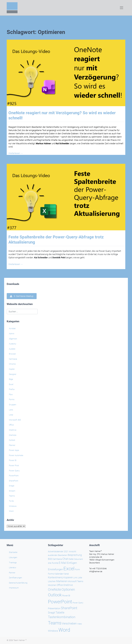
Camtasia (13, 359)
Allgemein (13, 339)
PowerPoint (14, 476)
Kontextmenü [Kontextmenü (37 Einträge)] (55, 577)
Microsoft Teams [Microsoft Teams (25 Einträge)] (76, 581)
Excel (11, 384)
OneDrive (13, 430)
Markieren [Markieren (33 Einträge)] (62, 581)
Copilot (12, 369)
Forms (12, 400)
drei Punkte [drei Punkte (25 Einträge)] (53, 563)
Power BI (13, 460)
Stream (12, 491)
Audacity (13, 344)
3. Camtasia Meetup (22, 296)
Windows (13, 506)
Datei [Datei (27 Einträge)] (71, 559)
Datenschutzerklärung (18, 583)
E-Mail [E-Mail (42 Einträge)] (63, 563)
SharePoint (14, 481)
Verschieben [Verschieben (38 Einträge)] (69, 624)
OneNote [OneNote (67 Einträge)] (54, 589)
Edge (11, 379)
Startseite (13, 552)
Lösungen (13, 557)
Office (11, 425)
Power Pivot (14, 466)
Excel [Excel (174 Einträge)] (69, 568)
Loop (11, 415)
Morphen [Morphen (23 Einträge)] (52, 585)
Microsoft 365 (15, 420)
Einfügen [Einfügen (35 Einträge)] (72, 563)
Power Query (14, 471)
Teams (12, 496)
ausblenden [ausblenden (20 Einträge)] (53, 555)
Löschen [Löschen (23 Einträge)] (52, 581)
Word (11, 511)
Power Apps (14, 450)
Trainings (13, 562)
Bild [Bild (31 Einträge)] (50, 559)
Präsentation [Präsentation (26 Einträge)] (54, 608)
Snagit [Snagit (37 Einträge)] (51, 613)
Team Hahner (20, 640)
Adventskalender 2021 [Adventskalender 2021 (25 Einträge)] (58, 551)
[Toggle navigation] (122, 8)
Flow (11, 395)
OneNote (13, 435)
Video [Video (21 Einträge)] (79, 624)
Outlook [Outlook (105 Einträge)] (55, 595)
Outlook (12, 440)
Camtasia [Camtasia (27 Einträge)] (57, 559)
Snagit (12, 486)
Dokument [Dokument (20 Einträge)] (79, 559)
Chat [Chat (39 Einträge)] (65, 559)
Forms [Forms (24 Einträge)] (51, 574)
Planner (12, 445)
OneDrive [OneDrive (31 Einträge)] (68, 585)
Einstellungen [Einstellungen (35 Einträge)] (55, 569)
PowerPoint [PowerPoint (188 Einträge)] (60, 602)
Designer (13, 374)
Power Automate (16, 455)
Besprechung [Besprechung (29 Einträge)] (75, 555)
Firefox (12, 389)
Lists (11, 410)
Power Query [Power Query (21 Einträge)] (78, 603)
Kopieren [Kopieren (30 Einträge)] (68, 577)
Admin (12, 334)
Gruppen (13, 405)
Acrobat (12, 329)
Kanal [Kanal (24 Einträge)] (66, 574)
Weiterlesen (16, 153)
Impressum (14, 588)
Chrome (12, 364)
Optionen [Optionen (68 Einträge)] (68, 589)
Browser (12, 354)
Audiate (12, 349)
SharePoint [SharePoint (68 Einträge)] (69, 608)
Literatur (13, 568)
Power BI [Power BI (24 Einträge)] (66, 596)
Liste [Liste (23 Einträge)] (80, 577)
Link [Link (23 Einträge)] (75, 577)
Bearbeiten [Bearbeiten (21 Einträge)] (63, 555)
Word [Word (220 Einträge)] (64, 630)
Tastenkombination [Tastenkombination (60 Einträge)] (62, 617)
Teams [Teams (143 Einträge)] (55, 623)
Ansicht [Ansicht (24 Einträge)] (73, 551)
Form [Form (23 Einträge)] (77, 569)
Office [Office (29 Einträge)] (60, 585)
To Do (11, 501)
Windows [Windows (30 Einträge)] (53, 631)
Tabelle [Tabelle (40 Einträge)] (60, 613)
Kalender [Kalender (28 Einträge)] (59, 574)
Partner (12, 573)
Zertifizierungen (15, 578)
